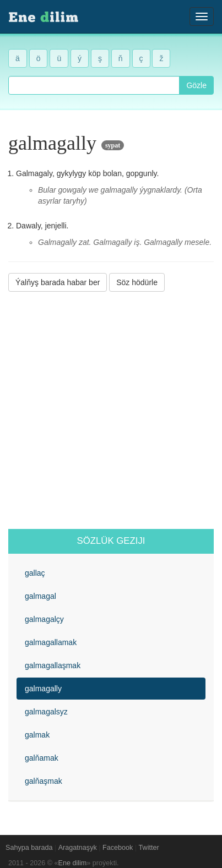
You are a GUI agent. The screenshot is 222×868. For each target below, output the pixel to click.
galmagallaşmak (53, 665)
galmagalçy (44, 619)
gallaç (35, 573)
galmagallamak (51, 642)
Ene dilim (73, 863)
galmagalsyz (46, 712)
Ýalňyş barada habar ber (58, 282)
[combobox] (94, 85)
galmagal (40, 596)
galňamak (42, 758)
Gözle (196, 85)
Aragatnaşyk (78, 848)
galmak (37, 735)
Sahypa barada (29, 848)
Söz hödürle (137, 282)
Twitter (149, 848)
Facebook (118, 848)
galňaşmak (44, 781)
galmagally (43, 689)
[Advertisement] (111, 410)
